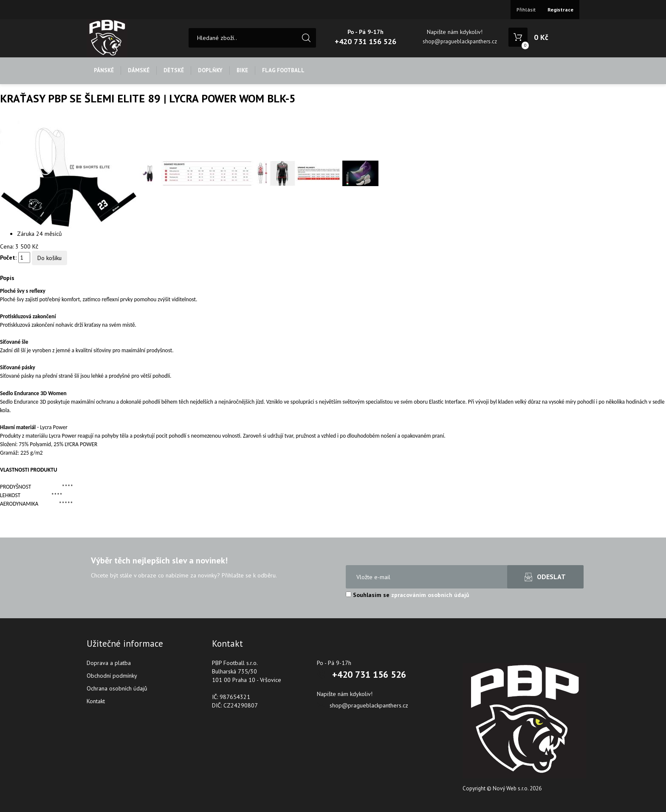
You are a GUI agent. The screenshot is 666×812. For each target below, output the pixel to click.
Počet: (8, 257)
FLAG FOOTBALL (283, 70)
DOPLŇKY (210, 70)
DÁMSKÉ (139, 70)
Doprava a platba (109, 663)
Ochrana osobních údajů (117, 688)
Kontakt (96, 701)
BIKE (242, 70)
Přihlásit (526, 10)
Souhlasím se (408, 595)
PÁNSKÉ (104, 70)
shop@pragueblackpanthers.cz (460, 41)
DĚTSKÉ (174, 70)
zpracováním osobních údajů (430, 595)
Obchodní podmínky (112, 676)
